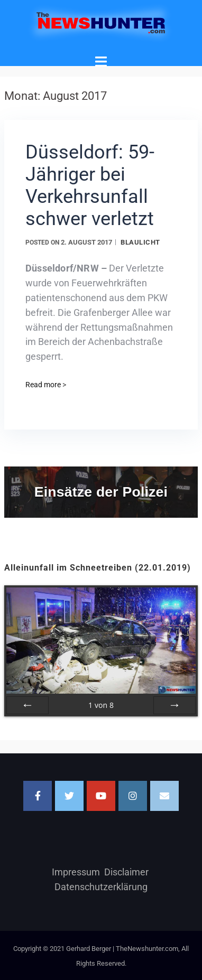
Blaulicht (140, 242)
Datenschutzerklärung (101, 887)
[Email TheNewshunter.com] (164, 796)
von (101, 705)
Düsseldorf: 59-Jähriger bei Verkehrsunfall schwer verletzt (90, 185)
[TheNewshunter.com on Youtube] (101, 796)
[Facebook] (38, 796)
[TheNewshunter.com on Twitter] (69, 796)
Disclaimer (126, 872)
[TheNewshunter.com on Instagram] (133, 796)
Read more (46, 385)
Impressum (76, 872)
